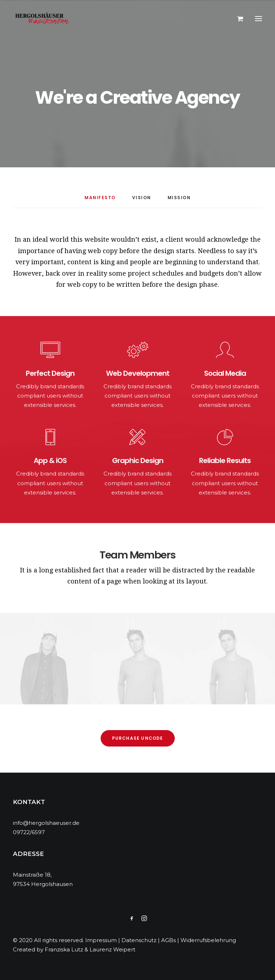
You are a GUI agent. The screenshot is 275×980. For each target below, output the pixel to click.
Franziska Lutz (64, 949)
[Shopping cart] (237, 19)
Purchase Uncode (138, 738)
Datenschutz (139, 940)
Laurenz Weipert (112, 949)
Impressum (101, 940)
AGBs (168, 940)
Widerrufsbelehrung (208, 940)
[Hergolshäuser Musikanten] (43, 19)
